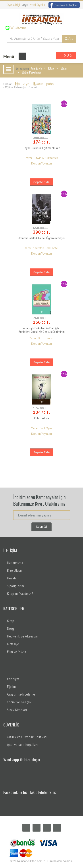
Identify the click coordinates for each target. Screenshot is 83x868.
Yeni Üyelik (38, 5)
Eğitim (64, 68)
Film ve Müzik (16, 652)
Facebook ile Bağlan (63, 5)
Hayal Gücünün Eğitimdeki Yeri (41, 148)
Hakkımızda (15, 563)
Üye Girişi (14, 5)
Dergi (11, 629)
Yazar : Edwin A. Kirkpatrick (42, 158)
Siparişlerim (15, 586)
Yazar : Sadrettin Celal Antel (42, 248)
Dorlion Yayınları (41, 164)
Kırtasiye (13, 644)
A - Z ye (23, 84)
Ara (69, 39)
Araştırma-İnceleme (21, 694)
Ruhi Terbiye (42, 418)
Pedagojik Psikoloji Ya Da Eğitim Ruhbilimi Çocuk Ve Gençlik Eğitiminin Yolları (42, 332)
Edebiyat (13, 679)
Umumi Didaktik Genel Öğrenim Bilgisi (41, 238)
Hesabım (13, 578)
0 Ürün (65, 56)
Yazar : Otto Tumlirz (41, 338)
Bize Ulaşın (15, 570)
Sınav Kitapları (17, 710)
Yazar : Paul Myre (41, 428)
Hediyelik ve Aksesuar (22, 636)
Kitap (51, 68)
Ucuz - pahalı (44, 84)
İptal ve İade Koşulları (22, 745)
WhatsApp (18, 27)
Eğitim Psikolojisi (31, 72)
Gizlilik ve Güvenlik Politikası (27, 737)
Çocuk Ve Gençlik (19, 702)
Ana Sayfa (37, 68)
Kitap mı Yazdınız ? (20, 594)
